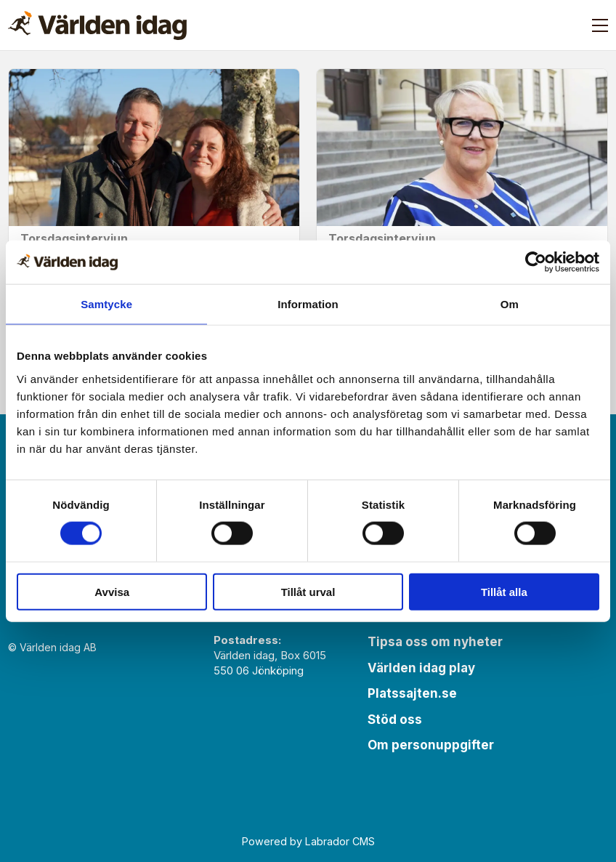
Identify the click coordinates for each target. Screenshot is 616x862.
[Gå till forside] (97, 25)
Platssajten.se (412, 693)
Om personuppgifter (431, 745)
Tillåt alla (504, 591)
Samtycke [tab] (106, 304)
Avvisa (112, 591)
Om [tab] (510, 304)
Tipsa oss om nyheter (435, 642)
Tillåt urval (308, 591)
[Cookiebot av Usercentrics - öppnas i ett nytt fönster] (536, 262)
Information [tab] (308, 304)
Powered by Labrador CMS (308, 841)
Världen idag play (421, 668)
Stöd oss (395, 720)
